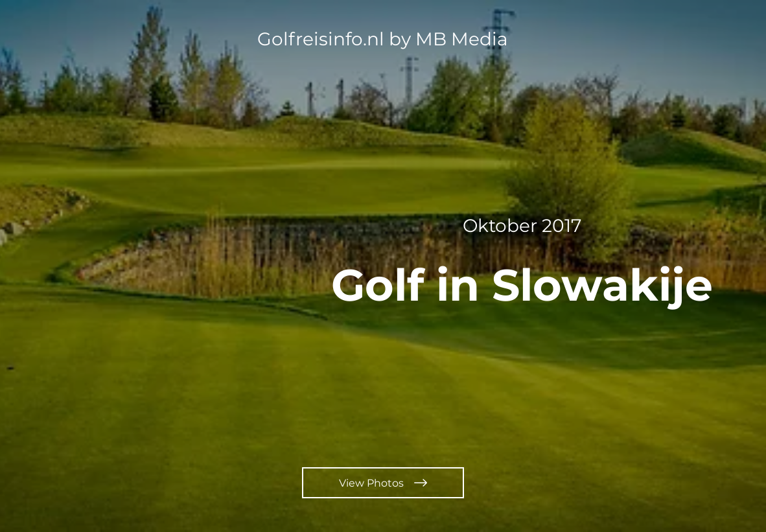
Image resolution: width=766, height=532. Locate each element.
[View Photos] (383, 483)
